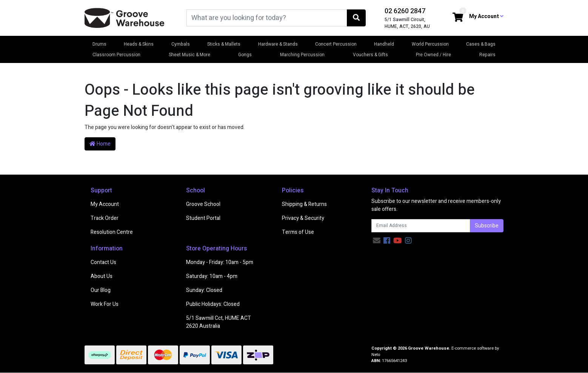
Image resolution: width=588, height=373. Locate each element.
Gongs (245, 55)
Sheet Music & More (189, 55)
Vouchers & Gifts (370, 55)
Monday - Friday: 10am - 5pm (220, 262)
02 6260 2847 (405, 11)
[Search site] (356, 18)
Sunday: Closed (204, 290)
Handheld (384, 44)
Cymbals (181, 44)
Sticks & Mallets (224, 44)
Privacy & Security (303, 218)
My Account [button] (486, 16)
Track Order (105, 218)
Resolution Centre (112, 232)
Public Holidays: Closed (213, 304)
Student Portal (203, 218)
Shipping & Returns (304, 204)
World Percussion (430, 44)
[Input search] (267, 18)
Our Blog (101, 290)
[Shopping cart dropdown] (458, 18)
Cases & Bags (481, 44)
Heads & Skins (139, 44)
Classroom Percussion (116, 55)
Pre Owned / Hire (433, 55)
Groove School (203, 204)
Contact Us (103, 262)
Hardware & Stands (278, 44)
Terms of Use (298, 232)
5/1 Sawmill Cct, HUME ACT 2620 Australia (219, 322)
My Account (105, 204)
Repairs (487, 55)
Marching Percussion (302, 55)
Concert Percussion (336, 44)
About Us (102, 276)
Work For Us (105, 304)
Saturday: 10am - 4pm (212, 276)
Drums (99, 44)
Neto (376, 355)
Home (100, 144)
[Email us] (377, 241)
